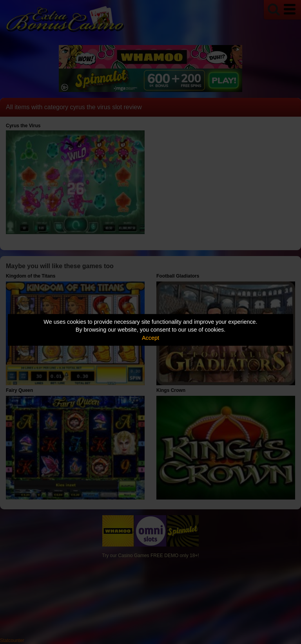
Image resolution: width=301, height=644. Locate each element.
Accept (150, 338)
